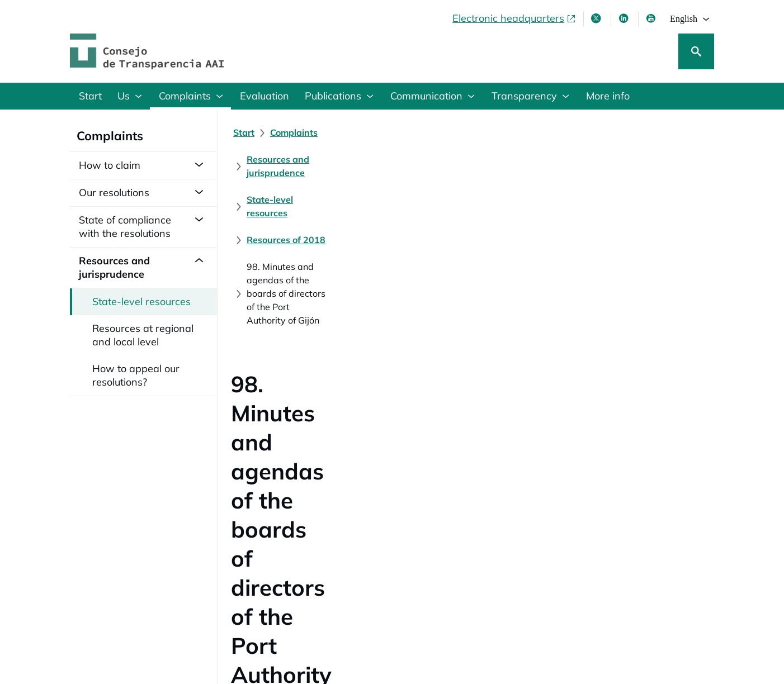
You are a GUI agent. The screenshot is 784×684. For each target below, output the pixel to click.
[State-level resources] (517, 132)
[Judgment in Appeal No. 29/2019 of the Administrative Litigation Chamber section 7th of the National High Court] (471, 487)
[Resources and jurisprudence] (395, 132)
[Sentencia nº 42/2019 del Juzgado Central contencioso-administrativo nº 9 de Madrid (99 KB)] (430, 469)
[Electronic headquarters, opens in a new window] (514, 18)
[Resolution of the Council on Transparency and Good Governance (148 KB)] (390, 452)
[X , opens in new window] (597, 18)
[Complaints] (294, 132)
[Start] (244, 132)
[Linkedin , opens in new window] (625, 18)
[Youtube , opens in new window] (652, 18)
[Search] (696, 51)
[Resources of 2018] (617, 132)
